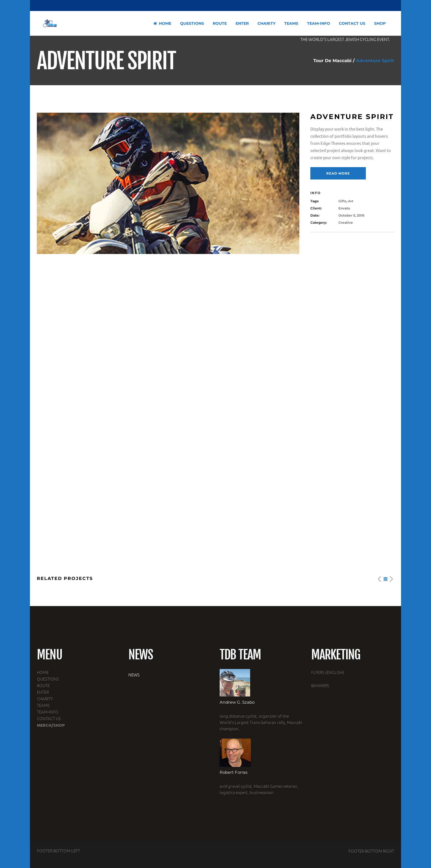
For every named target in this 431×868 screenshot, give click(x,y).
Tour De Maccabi (332, 61)
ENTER (43, 692)
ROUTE (43, 685)
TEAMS (43, 705)
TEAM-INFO (48, 712)
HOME (43, 672)
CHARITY (45, 699)
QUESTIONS (48, 679)
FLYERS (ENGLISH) (328, 672)
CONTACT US (49, 718)
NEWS (134, 675)
